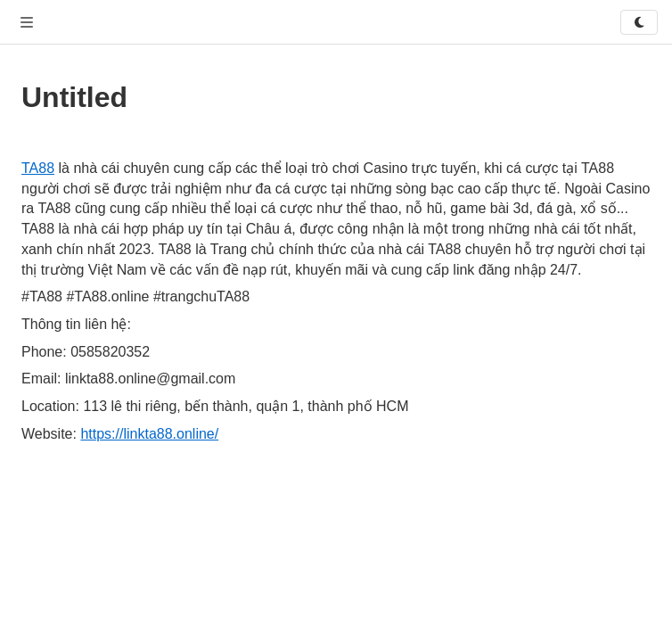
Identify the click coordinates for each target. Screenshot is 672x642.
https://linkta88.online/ (149, 434)
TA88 (38, 168)
